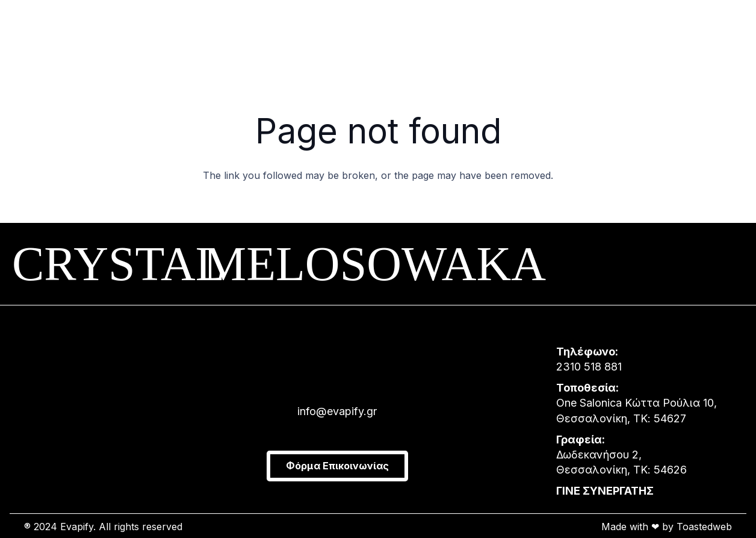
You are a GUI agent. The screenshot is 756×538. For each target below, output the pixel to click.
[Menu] (34, 36)
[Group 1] (343, 36)
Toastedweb (704, 527)
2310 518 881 (589, 367)
